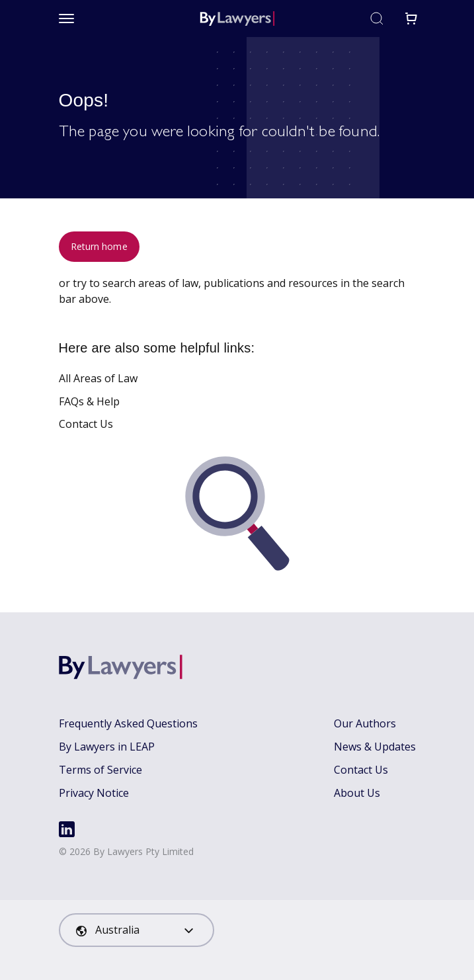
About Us (357, 793)
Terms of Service (100, 770)
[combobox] (137, 930)
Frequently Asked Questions (128, 723)
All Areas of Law (98, 378)
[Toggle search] (377, 19)
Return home (99, 246)
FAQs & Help (89, 401)
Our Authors (365, 723)
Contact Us (86, 424)
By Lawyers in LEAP (107, 747)
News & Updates (375, 747)
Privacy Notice (94, 793)
